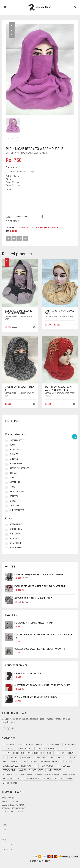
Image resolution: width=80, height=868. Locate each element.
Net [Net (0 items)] (25, 762)
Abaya (13, 445)
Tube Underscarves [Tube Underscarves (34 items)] (33, 779)
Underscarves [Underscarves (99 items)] (66, 779)
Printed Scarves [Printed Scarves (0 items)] (63, 766)
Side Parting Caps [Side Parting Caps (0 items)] (10, 775)
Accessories (16, 450)
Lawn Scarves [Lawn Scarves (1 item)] (27, 757)
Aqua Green (15, 543)
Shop (4, 830)
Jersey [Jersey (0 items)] (50, 753)
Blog (4, 835)
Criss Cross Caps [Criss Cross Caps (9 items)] (26, 749)
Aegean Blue (16, 524)
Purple (14, 231)
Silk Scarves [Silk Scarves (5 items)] (26, 775)
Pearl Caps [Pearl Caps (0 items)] (26, 766)
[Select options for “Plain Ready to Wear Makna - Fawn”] (74, 325)
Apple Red (15, 534)
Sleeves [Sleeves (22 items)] (38, 775)
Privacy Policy (8, 798)
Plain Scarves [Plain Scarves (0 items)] (47, 766)
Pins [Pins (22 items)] (36, 766)
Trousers (14, 506)
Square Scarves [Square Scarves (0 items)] (52, 775)
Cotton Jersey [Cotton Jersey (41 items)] (70, 744)
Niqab (29, 153)
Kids (59, 317)
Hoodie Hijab (16, 464)
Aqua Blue (15, 538)
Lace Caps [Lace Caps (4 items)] (14, 757)
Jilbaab (13, 473)
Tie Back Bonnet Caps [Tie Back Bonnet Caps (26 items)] (12, 779)
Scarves (14, 496)
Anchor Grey (16, 529)
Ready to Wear (39, 153)
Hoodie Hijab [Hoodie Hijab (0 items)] (19, 753)
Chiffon (10, 153)
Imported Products (19, 468)
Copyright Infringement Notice (15, 812)
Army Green (15, 548)
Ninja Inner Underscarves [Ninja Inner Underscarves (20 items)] (52, 762)
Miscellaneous (17, 440)
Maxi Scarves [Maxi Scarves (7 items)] (42, 757)
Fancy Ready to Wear (60, 393)
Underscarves (17, 510)
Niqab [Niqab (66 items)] (68, 762)
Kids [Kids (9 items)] (5, 757)
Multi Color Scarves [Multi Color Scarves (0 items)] (12, 762)
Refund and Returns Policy (13, 808)
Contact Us (7, 850)
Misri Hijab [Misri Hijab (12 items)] (72, 757)
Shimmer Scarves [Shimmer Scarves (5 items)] (54, 770)
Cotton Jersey (51, 317)
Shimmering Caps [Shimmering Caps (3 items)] (36, 770)
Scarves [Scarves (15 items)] (22, 770)
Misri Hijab (20, 153)
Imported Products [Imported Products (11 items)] (35, 753)
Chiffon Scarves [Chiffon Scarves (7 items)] (53, 744)
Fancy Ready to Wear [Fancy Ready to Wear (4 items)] (46, 749)
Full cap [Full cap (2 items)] (7, 753)
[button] (34, 328)
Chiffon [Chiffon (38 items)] (40, 744)
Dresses (14, 459)
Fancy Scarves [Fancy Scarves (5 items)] (64, 749)
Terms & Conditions (10, 802)
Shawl (13, 501)
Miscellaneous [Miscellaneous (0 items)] (58, 757)
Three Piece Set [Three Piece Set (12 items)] (69, 775)
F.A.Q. (4, 840)
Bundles (14, 454)
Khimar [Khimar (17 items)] (71, 753)
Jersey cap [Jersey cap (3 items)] (60, 753)
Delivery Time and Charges (13, 805)
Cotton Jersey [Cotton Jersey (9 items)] (9, 749)
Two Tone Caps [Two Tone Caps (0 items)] (50, 779)
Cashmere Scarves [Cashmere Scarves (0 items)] (25, 744)
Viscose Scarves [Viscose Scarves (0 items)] (10, 783)
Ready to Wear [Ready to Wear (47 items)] (9, 770)
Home (4, 825)
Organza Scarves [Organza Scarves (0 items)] (11, 766)
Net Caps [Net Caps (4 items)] (34, 762)
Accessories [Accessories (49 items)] (8, 744)
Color (9, 217)
